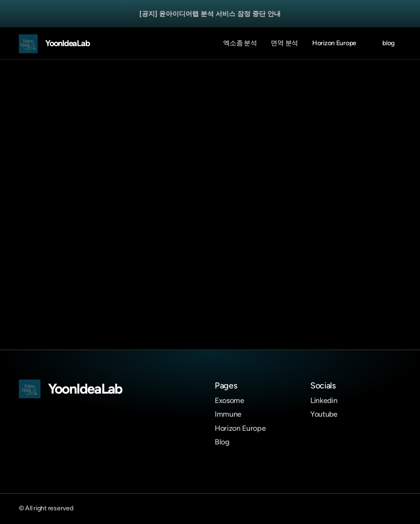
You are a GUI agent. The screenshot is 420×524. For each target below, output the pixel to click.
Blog (222, 442)
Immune (228, 414)
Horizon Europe (240, 428)
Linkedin (324, 400)
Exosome (230, 400)
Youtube (324, 414)
